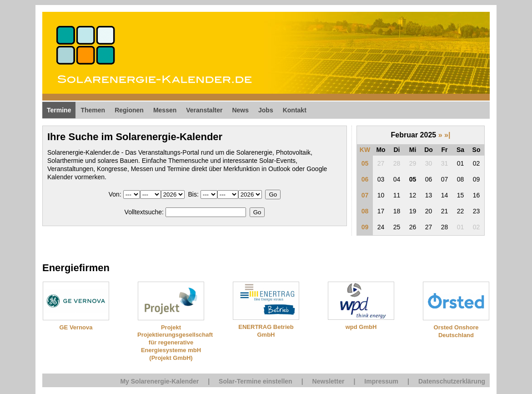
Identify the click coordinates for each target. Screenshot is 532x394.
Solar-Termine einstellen (256, 381)
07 (365, 195)
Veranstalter (204, 110)
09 (365, 227)
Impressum (381, 381)
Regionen (129, 110)
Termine (59, 110)
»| (447, 135)
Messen (165, 110)
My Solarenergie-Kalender (159, 381)
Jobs (266, 110)
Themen (93, 110)
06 (365, 179)
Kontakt (295, 110)
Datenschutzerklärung (452, 381)
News (240, 110)
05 (365, 163)
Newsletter (329, 381)
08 (365, 211)
